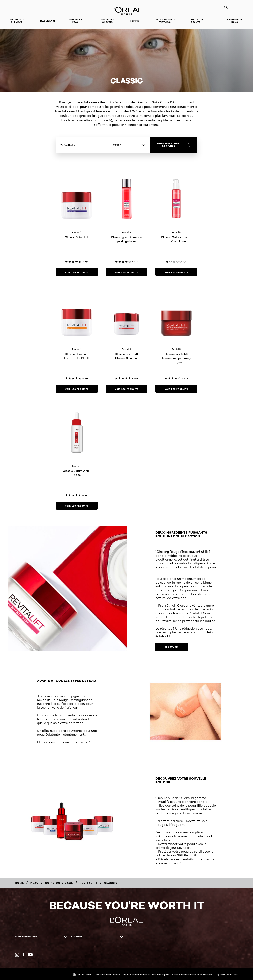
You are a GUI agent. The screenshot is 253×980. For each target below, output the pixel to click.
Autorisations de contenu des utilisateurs (192, 974)
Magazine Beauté (197, 21)
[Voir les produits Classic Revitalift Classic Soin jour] (127, 389)
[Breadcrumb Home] (20, 883)
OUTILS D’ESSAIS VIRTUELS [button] (165, 21)
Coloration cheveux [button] (16, 21)
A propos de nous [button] (235, 21)
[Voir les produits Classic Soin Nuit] (77, 272)
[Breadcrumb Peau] (35, 883)
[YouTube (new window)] (30, 955)
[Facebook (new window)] (24, 955)
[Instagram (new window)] (17, 955)
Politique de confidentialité (136, 974)
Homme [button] (134, 21)
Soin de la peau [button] (76, 21)
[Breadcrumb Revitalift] (89, 883)
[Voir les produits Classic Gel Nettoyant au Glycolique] (176, 272)
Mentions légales (161, 974)
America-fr (82, 974)
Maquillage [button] (48, 21)
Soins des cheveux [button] (108, 21)
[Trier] (129, 145)
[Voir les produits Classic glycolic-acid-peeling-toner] (127, 272)
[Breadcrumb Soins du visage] (59, 883)
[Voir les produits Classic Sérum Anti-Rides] (77, 506)
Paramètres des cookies (108, 974)
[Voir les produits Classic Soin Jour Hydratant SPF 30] (77, 389)
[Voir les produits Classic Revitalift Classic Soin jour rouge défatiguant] (176, 389)
